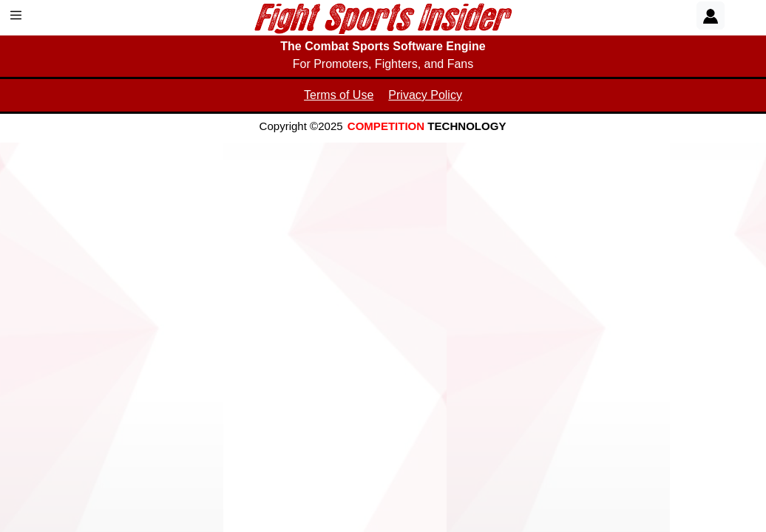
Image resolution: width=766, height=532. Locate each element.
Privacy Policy (425, 95)
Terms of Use (339, 95)
